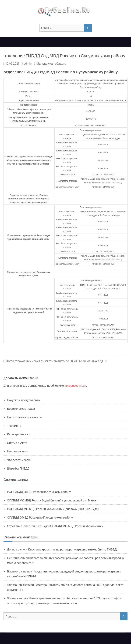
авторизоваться (75, 385)
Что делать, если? (19, 460)
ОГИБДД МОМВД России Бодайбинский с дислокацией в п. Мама (51, 500)
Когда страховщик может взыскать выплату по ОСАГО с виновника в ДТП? (57, 361)
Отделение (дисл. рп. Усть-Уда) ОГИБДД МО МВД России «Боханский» (55, 526)
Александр (14, 585)
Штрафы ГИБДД (18, 468)
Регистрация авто (19, 434)
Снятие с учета (17, 443)
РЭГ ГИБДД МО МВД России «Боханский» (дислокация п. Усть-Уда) (53, 509)
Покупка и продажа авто (23, 400)
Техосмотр (14, 426)
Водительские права (21, 408)
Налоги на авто (17, 451)
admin (28, 63)
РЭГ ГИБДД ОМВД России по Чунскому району (39, 492)
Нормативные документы (24, 417)
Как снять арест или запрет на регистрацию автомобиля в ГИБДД (72, 549)
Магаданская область (51, 63)
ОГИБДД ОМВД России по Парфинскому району (40, 517)
